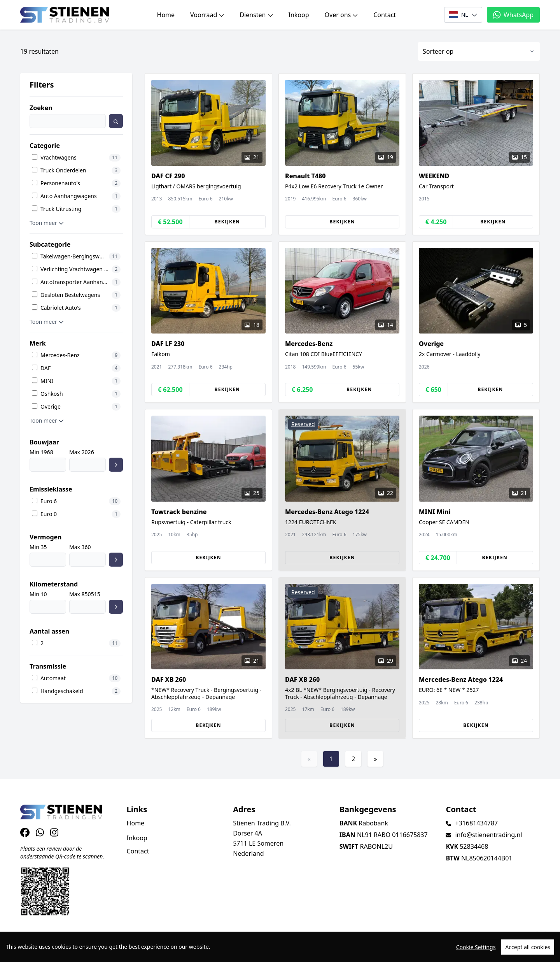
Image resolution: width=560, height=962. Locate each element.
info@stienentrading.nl (488, 835)
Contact (385, 15)
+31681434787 (476, 823)
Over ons (341, 15)
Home (166, 15)
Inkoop (299, 15)
